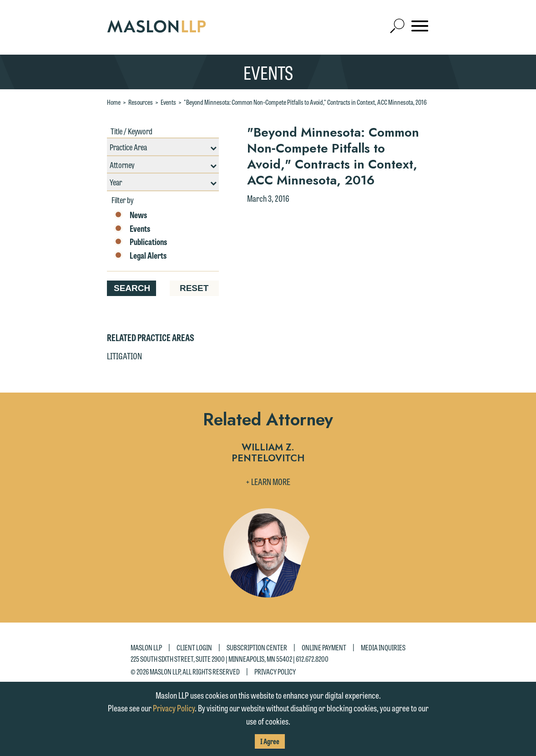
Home (114, 102)
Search (132, 288)
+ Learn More (268, 481)
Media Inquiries (383, 647)
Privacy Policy (275, 671)
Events (168, 102)
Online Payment (324, 647)
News (130, 215)
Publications (140, 242)
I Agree (270, 741)
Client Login (194, 647)
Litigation (124, 356)
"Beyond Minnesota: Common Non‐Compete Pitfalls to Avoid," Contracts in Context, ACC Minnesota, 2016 (305, 102)
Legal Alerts (140, 255)
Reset (194, 288)
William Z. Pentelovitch (268, 453)
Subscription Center (257, 647)
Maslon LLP (146, 647)
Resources (141, 102)
